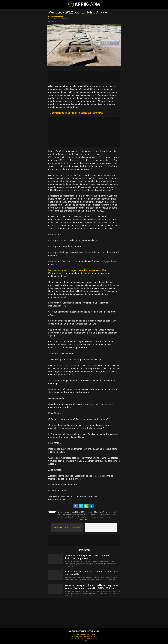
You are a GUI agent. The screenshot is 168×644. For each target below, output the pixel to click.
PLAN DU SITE (90, 634)
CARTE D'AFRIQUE (79, 634)
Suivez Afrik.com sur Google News (67, 527)
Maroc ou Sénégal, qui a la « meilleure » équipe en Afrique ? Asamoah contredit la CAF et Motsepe (92, 587)
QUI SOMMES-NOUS (77, 636)
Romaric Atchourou (56, 17)
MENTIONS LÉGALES (91, 636)
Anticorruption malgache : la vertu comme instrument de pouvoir (87, 557)
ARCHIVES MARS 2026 (78, 639)
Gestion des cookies (91, 639)
